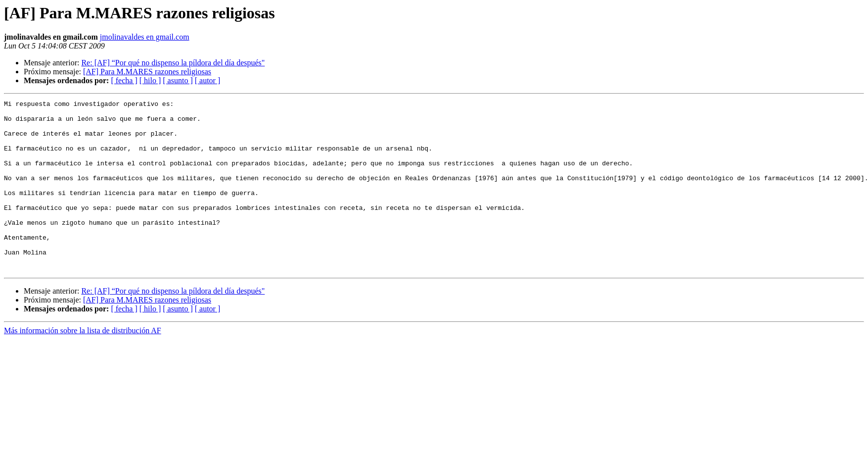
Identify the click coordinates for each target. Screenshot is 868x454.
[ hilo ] (150, 80)
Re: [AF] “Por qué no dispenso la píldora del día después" (173, 63)
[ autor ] (208, 80)
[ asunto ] (178, 80)
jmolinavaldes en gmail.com (145, 37)
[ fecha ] (124, 80)
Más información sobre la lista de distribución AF (83, 365)
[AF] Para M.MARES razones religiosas (147, 72)
